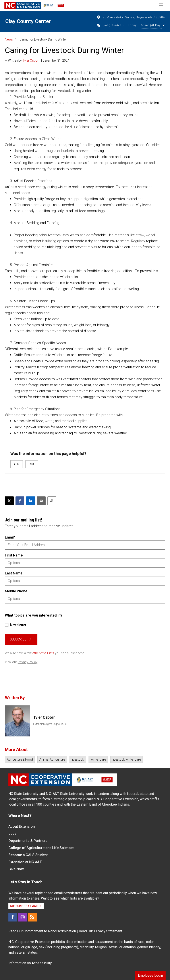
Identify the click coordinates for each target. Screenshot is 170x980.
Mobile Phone (16, 591)
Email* (10, 537)
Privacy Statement (108, 931)
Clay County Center (28, 21)
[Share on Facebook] (20, 501)
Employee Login (150, 975)
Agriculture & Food (20, 759)
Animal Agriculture (52, 759)
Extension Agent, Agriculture (50, 724)
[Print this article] (52, 501)
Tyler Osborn (31, 61)
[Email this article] (41, 501)
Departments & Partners (28, 841)
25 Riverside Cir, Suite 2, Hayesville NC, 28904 (131, 17)
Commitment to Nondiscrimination (50, 931)
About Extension (22, 827)
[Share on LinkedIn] (31, 501)
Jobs (13, 834)
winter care (98, 759)
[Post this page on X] (9, 501)
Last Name (14, 573)
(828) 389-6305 (110, 25)
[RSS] (32, 917)
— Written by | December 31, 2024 (37, 61)
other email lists (43, 653)
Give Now (16, 869)
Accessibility (42, 963)
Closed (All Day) (152, 25)
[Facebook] (13, 917)
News (9, 39)
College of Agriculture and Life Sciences (42, 848)
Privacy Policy (28, 662)
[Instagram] (23, 917)
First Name (14, 555)
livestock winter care (127, 759)
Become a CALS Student (28, 855)
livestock (78, 759)
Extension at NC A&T (25, 862)
